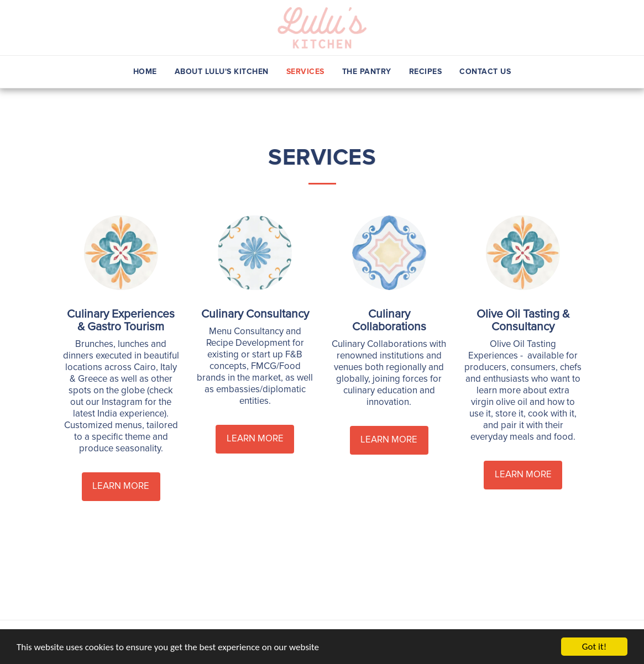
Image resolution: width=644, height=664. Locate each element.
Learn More (121, 486)
